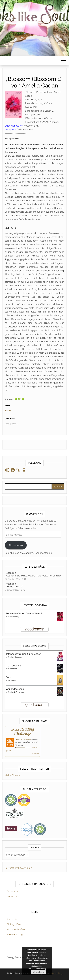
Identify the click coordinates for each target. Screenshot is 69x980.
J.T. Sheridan (12, 669)
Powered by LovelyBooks (18, 868)
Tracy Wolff (12, 680)
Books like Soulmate (23, 739)
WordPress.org (15, 935)
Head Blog (57, 973)
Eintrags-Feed (14, 924)
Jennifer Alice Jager (15, 657)
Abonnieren (16, 545)
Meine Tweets (12, 775)
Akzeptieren (38, 972)
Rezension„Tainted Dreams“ (14, 585)
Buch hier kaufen (14, 126)
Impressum (13, 896)
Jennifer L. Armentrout (16, 692)
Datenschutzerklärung (37, 969)
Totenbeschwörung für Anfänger (23, 654)
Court (9, 677)
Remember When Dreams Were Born (26, 613)
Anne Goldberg (13, 617)
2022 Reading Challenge (23, 732)
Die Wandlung (13, 666)
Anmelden (13, 919)
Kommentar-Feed (17, 929)
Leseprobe (11, 129)
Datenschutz (14, 891)
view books (35, 753)
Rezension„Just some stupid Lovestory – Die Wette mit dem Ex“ (33, 574)
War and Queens (15, 689)
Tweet (8, 410)
